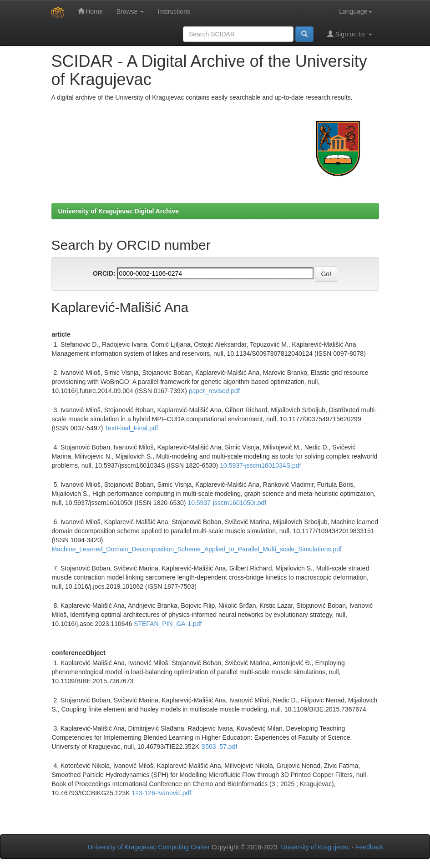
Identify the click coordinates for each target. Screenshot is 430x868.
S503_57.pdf (219, 747)
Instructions (174, 11)
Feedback (369, 847)
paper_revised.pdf (214, 391)
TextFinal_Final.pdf (132, 428)
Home (90, 11)
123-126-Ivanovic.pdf (161, 793)
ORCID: (104, 273)
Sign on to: (350, 34)
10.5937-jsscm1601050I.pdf (227, 503)
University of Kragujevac (316, 847)
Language (355, 11)
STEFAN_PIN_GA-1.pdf (168, 624)
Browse (130, 11)
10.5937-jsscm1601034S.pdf (260, 465)
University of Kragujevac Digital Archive (119, 211)
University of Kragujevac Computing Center (149, 847)
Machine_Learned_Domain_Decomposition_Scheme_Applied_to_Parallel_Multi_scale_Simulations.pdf (197, 549)
